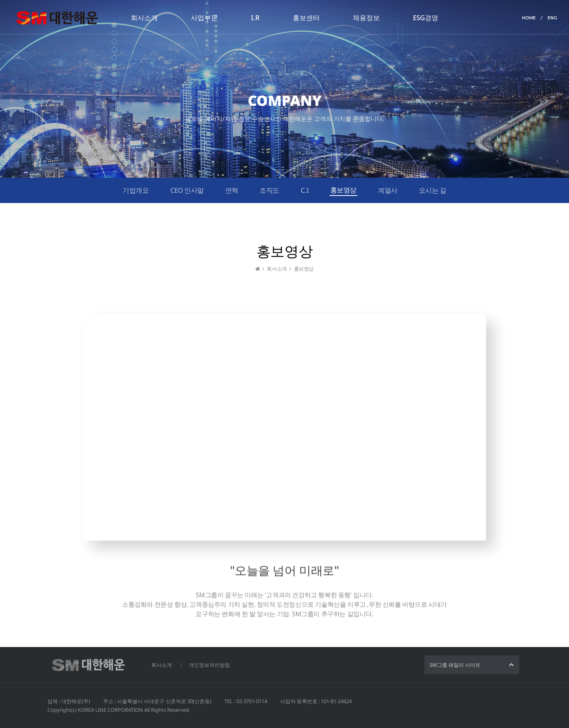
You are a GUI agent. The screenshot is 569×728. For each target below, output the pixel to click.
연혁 (232, 190)
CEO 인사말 (187, 190)
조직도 (269, 190)
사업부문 (204, 18)
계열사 (388, 190)
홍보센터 (306, 18)
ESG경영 (426, 18)
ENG (552, 18)
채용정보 (366, 18)
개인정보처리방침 (209, 665)
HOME (529, 18)
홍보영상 (343, 190)
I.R (255, 18)
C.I (305, 190)
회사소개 (144, 18)
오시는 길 (433, 190)
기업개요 (136, 190)
